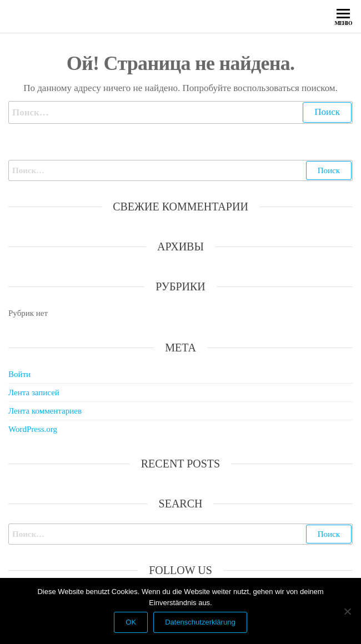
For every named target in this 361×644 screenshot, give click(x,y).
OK (131, 622)
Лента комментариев (45, 411)
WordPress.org (33, 429)
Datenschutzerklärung (200, 622)
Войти (19, 374)
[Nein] (347, 611)
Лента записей (34, 393)
